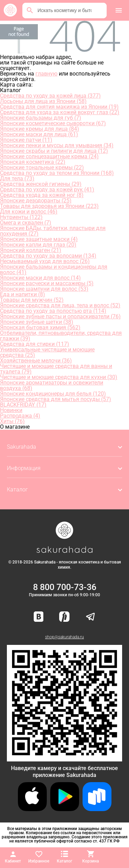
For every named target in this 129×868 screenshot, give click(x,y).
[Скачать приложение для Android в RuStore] (64, 759)
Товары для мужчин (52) (32, 300)
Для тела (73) (17, 178)
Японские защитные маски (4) (39, 239)
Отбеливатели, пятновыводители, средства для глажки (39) (61, 336)
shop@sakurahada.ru (64, 637)
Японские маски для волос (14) (40, 278)
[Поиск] (30, 10)
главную (46, 74)
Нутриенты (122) (21, 217)
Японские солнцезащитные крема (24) (49, 156)
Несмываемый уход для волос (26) (45, 261)
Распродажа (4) (20, 416)
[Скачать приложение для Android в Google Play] (65, 809)
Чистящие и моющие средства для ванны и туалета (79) (56, 369)
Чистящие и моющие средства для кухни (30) (59, 377)
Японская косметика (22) (33, 162)
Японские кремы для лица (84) (40, 129)
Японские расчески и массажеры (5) (47, 283)
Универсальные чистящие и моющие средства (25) (47, 352)
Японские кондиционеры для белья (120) (53, 394)
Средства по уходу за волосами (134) (48, 256)
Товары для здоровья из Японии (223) (49, 206)
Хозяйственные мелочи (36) (36, 361)
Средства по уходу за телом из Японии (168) (57, 173)
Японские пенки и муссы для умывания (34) (57, 145)
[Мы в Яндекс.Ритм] (64, 617)
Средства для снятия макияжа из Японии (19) (59, 107)
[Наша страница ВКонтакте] (39, 617)
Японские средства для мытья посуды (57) (56, 399)
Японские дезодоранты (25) (36, 201)
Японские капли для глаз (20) (38, 245)
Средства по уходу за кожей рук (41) (47, 189)
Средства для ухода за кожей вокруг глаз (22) (60, 112)
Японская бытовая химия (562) (40, 327)
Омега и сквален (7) (26, 223)
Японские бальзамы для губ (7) (41, 118)
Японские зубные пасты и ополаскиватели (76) (60, 316)
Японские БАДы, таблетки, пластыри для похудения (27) (53, 231)
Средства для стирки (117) (35, 344)
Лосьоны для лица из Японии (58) (43, 101)
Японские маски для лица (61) (39, 134)
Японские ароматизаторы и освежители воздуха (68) (52, 385)
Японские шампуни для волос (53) (44, 289)
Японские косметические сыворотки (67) (53, 123)
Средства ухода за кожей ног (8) (42, 195)
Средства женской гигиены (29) (41, 184)
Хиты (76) (12, 421)
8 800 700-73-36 (65, 587)
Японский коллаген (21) (31, 250)
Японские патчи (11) (26, 140)
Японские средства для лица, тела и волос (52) (60, 305)
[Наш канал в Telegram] (90, 617)
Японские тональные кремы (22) (42, 167)
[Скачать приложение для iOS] (32, 809)
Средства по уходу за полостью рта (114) (53, 311)
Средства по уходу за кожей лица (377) (50, 96)
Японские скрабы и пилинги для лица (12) (54, 151)
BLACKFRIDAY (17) (23, 405)
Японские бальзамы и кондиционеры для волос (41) (54, 270)
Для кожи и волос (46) (29, 212)
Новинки (11, 410)
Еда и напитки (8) (23, 294)
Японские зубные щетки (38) (37, 322)
